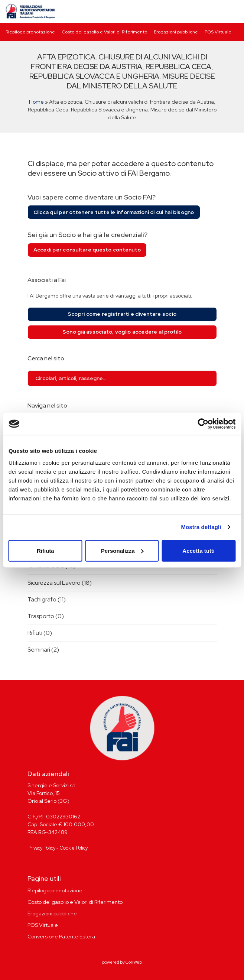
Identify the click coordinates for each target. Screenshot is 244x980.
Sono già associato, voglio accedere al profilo (122, 332)
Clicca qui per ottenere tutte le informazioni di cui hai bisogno (114, 212)
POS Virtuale (218, 32)
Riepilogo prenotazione (30, 32)
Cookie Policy (74, 848)
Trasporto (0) (46, 616)
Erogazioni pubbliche (176, 32)
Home (36, 102)
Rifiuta (45, 550)
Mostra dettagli (201, 527)
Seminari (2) (43, 650)
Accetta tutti (199, 550)
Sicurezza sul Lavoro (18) (60, 583)
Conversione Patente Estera (61, 937)
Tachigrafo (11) (47, 599)
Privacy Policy (41, 848)
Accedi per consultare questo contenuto (87, 250)
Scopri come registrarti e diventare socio (122, 314)
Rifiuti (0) (40, 633)
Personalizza (122, 550)
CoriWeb (134, 962)
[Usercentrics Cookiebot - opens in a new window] (203, 424)
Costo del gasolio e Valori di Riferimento (104, 32)
